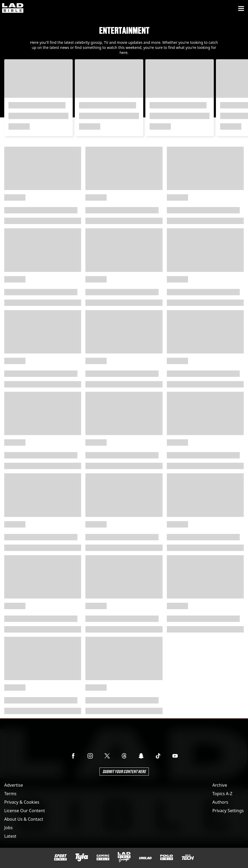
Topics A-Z (222, 794)
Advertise (14, 785)
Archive (220, 785)
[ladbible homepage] (13, 9)
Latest (10, 836)
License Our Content (25, 811)
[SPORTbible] (60, 857)
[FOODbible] (167, 857)
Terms (10, 794)
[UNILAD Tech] (188, 857)
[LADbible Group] (124, 857)
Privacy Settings (228, 811)
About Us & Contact (24, 819)
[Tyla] (82, 857)
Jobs (8, 828)
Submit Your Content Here (124, 771)
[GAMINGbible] (103, 858)
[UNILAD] (145, 858)
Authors (220, 802)
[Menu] (241, 9)
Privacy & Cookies (22, 802)
